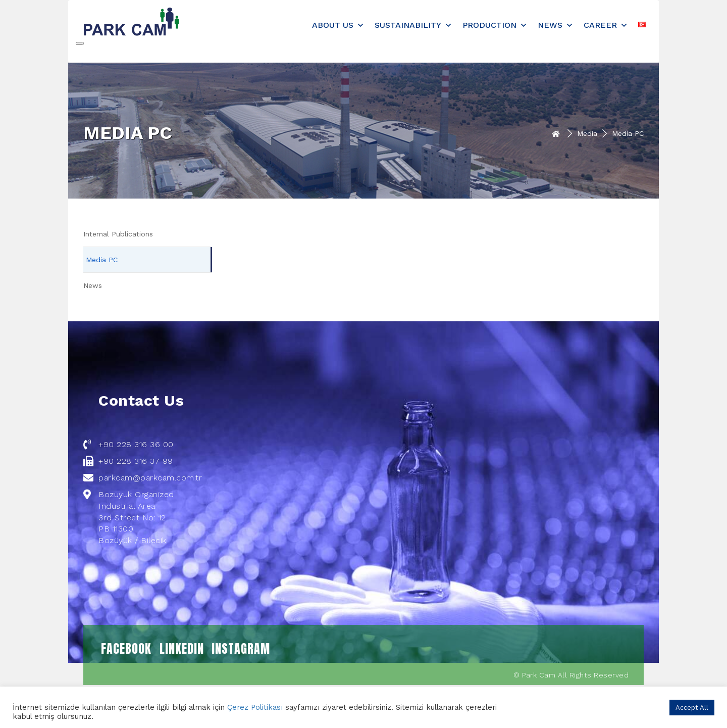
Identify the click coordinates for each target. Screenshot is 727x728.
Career (606, 25)
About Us (338, 25)
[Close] (80, 43)
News (556, 25)
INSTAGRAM (241, 649)
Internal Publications (118, 234)
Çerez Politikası (255, 707)
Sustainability (413, 25)
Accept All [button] (692, 708)
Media (587, 133)
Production (495, 25)
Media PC (102, 260)
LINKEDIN (182, 649)
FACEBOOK (126, 649)
